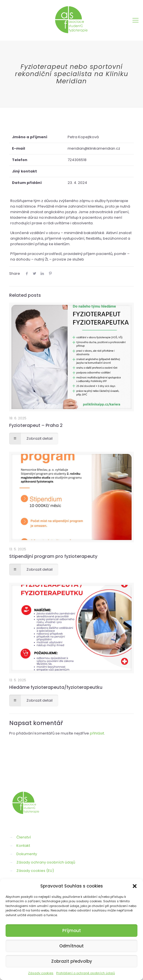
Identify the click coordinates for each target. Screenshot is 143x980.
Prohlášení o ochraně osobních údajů (86, 973)
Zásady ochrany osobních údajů (46, 862)
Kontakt (23, 846)
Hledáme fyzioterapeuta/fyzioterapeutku (56, 687)
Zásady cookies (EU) (35, 871)
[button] (135, 886)
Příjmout (72, 931)
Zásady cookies (41, 973)
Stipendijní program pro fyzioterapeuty (53, 556)
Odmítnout (71, 946)
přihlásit (97, 733)
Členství (24, 837)
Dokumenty (27, 854)
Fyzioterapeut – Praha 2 (36, 425)
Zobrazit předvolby (72, 961)
